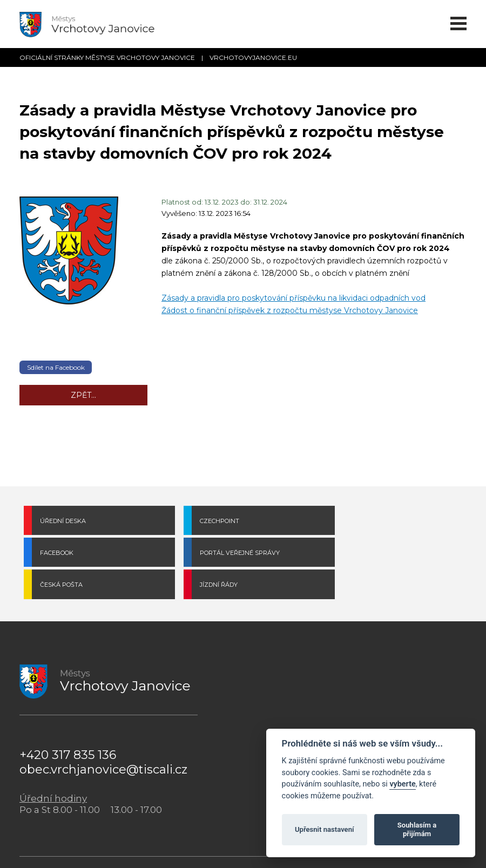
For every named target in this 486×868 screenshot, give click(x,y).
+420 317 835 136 (68, 724)
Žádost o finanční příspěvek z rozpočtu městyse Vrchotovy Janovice (290, 310)
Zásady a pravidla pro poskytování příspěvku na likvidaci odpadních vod (293, 298)
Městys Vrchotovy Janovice (168, 847)
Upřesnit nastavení (325, 829)
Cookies (227, 847)
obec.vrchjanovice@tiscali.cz (103, 738)
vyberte (402, 784)
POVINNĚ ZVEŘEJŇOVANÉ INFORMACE (350, 718)
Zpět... (83, 395)
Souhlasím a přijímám (417, 829)
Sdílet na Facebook (56, 367)
